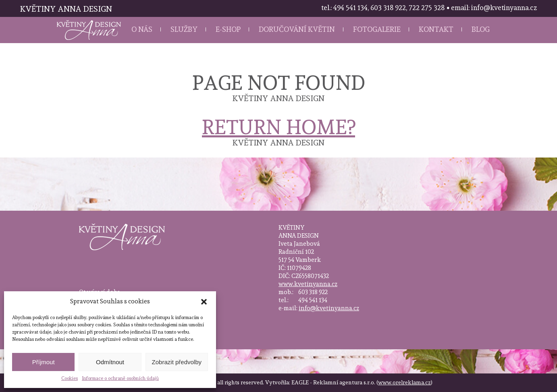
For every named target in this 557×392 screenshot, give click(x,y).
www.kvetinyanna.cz (308, 284)
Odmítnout (110, 362)
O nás (142, 29)
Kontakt (436, 29)
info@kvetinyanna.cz (329, 308)
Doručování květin (297, 29)
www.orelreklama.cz (404, 382)
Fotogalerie (377, 29)
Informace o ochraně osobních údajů (120, 378)
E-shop (228, 29)
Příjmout (44, 362)
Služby (184, 29)
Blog (481, 29)
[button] (204, 302)
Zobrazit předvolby (177, 362)
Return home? (278, 127)
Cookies (70, 378)
